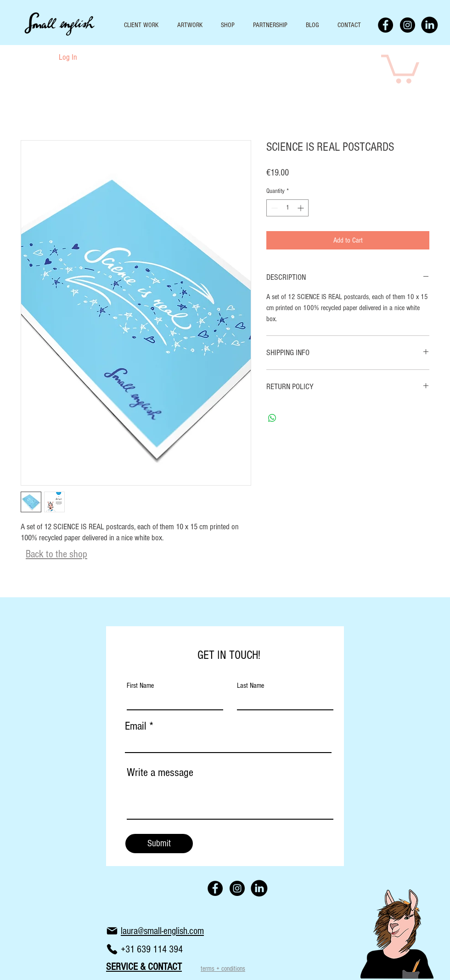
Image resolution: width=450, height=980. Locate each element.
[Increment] (301, 208)
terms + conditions (223, 969)
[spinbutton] (287, 208)
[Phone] (112, 949)
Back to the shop (56, 554)
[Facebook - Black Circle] (385, 25)
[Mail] (112, 931)
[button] (400, 68)
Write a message (160, 773)
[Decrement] (273, 208)
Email (136, 726)
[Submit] (159, 844)
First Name (140, 685)
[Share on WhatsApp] (272, 418)
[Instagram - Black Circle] (408, 25)
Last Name (250, 685)
